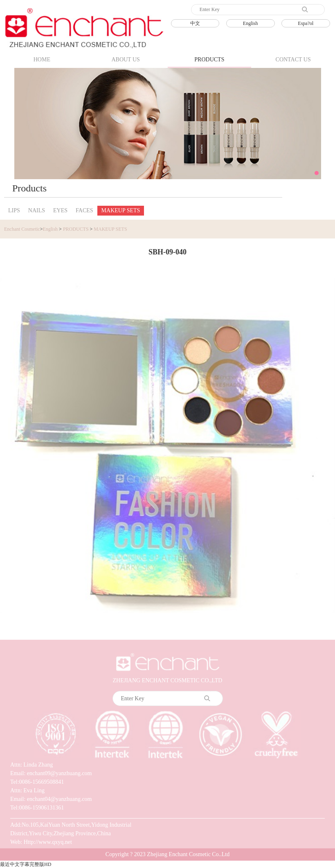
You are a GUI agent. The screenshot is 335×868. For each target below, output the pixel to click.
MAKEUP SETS (121, 210)
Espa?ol (306, 23)
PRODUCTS (209, 60)
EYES (60, 210)
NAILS (37, 210)
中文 (195, 23)
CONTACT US (293, 60)
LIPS (14, 210)
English (251, 23)
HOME (42, 60)
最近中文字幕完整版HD (26, 864)
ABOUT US (125, 60)
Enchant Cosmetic (22, 229)
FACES (84, 210)
